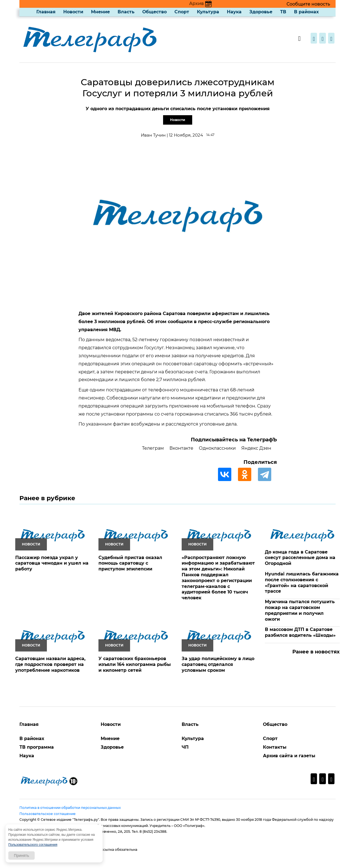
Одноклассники (217, 448)
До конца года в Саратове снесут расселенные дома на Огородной (300, 558)
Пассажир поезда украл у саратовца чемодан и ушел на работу (52, 563)
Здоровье (261, 12)
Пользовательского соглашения (33, 845)
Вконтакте (181, 448)
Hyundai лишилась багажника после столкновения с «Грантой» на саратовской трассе (302, 583)
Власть (126, 12)
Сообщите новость (308, 4)
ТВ (283, 12)
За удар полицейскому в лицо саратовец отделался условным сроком (218, 664)
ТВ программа (37, 747)
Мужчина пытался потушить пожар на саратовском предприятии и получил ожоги (300, 610)
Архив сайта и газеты (289, 756)
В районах (306, 12)
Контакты (275, 747)
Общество (154, 12)
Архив (200, 3)
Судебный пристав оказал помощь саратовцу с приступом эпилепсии (130, 563)
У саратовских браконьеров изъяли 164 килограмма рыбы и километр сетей (135, 664)
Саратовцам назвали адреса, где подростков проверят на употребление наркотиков (50, 664)
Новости (73, 12)
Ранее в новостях (316, 652)
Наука (234, 12)
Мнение (100, 12)
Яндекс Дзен (256, 448)
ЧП (185, 747)
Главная (46, 12)
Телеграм (153, 448)
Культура (208, 12)
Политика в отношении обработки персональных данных (70, 808)
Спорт (182, 12)
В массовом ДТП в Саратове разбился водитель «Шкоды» (300, 632)
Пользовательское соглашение (48, 814)
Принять (21, 856)
